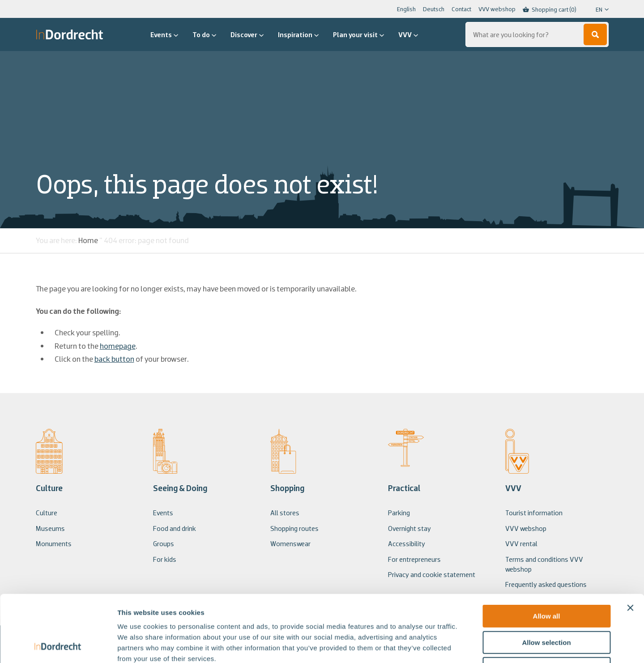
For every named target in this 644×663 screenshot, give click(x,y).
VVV (408, 34)
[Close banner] (630, 545)
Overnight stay (409, 528)
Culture (47, 513)
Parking (399, 513)
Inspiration (298, 34)
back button (114, 359)
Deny (547, 606)
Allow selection (546, 580)
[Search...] (537, 34)
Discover (247, 34)
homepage (118, 346)
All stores (285, 513)
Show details (470, 645)
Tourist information (534, 513)
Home (88, 240)
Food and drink (175, 528)
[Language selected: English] (596, 9)
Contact (461, 9)
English (406, 9)
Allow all (547, 554)
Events (164, 34)
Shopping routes (294, 528)
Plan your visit (358, 34)
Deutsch (434, 9)
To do (204, 34)
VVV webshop (497, 9)
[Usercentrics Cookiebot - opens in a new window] (58, 646)
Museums (50, 528)
